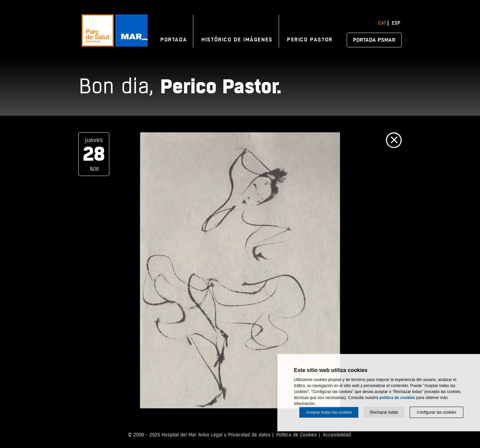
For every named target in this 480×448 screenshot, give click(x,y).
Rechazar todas (384, 412)
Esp (396, 23)
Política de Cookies (297, 435)
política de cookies (397, 398)
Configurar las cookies (436, 412)
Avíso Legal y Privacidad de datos (234, 435)
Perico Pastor (310, 40)
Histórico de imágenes (237, 40)
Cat (382, 23)
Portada (174, 40)
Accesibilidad (337, 435)
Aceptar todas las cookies (329, 412)
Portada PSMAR (374, 40)
